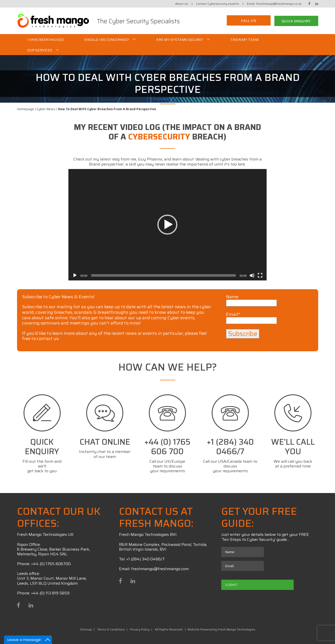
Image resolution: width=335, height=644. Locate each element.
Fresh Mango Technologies (237, 629)
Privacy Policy (140, 629)
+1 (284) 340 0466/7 (145, 559)
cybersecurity (159, 137)
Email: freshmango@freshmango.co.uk (274, 4)
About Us (182, 4)
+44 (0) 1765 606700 (51, 564)
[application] (167, 225)
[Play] (75, 275)
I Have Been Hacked (45, 40)
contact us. (48, 339)
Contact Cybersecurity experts (217, 4)
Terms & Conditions (111, 629)
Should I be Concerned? (107, 40)
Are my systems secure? (180, 40)
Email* (251, 318)
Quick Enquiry (296, 21)
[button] (167, 225)
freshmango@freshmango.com (160, 569)
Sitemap (86, 629)
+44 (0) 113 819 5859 (50, 593)
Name (251, 300)
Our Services (40, 50)
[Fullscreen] (260, 275)
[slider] (163, 275)
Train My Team (244, 40)
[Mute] (252, 275)
